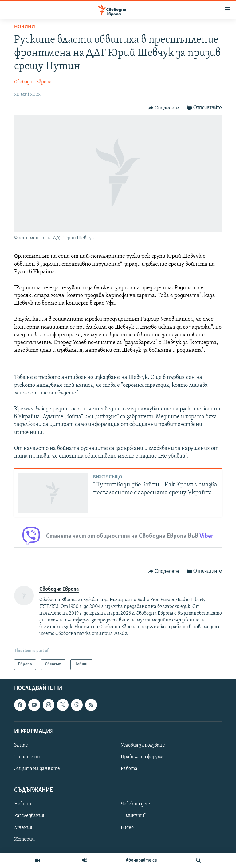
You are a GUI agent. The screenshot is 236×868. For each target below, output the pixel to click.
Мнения (23, 827)
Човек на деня (136, 804)
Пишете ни (27, 757)
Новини (25, 27)
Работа (129, 769)
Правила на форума (142, 757)
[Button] (164, 108)
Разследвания (29, 816)
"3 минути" (133, 816)
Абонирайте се (141, 860)
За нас (21, 745)
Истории (24, 839)
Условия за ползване (143, 745)
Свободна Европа (33, 82)
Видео (127, 827)
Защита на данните (37, 769)
